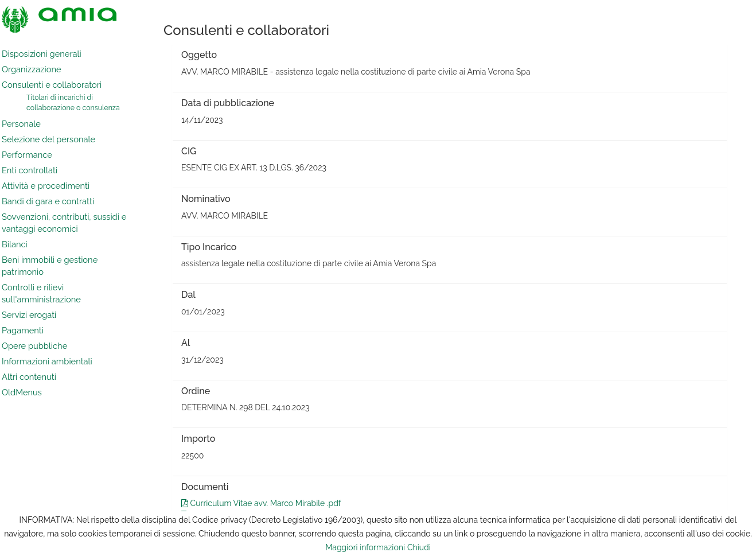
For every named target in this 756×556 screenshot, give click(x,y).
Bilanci (15, 244)
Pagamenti (23, 330)
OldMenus (22, 392)
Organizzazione (32, 69)
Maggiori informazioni (365, 547)
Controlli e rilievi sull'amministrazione (41, 293)
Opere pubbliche (34, 346)
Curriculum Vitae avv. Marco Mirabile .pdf (261, 503)
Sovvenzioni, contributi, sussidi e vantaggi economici (64, 223)
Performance (27, 155)
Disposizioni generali (42, 54)
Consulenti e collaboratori (52, 85)
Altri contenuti (29, 377)
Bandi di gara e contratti (48, 201)
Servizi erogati (29, 315)
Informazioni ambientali (47, 361)
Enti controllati (30, 170)
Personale (21, 124)
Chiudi (419, 547)
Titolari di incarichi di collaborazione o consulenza (73, 102)
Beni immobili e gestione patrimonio (50, 266)
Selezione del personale (48, 139)
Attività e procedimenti (46, 186)
